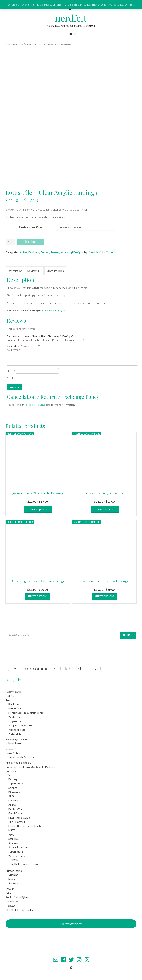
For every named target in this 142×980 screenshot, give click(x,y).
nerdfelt (71, 18)
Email (11, 378)
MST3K (13, 830)
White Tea (14, 717)
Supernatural (16, 852)
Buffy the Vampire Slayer (25, 864)
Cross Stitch (13, 753)
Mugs (12, 879)
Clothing (13, 875)
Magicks (13, 800)
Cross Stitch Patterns (21, 757)
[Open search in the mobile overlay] (71, 635)
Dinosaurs (14, 792)
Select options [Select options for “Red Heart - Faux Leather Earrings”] (104, 596)
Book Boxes (15, 743)
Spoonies (11, 749)
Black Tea (14, 704)
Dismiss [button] (129, 5)
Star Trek (14, 839)
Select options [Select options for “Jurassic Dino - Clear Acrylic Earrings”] (38, 509)
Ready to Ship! (14, 692)
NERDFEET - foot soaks (19, 910)
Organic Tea (15, 721)
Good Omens (16, 813)
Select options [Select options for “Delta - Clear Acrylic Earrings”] (105, 509)
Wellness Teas (17, 730)
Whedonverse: (17, 856)
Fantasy (45, 252)
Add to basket (31, 242)
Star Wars (14, 843)
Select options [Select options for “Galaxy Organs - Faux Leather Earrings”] (38, 596)
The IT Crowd (17, 822)
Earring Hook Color (31, 227)
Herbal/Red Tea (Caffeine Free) (26, 713)
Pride (9, 893)
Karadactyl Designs (72, 252)
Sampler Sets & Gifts (20, 725)
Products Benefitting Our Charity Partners (30, 767)
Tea (8, 700)
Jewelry (55, 252)
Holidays (10, 906)
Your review (15, 350)
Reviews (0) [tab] (34, 271)
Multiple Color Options (102, 252)
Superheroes (16, 783)
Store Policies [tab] (55, 271)
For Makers (12, 901)
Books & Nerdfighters (18, 897)
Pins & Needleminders (18, 763)
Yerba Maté (15, 734)
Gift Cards (12, 696)
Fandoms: (18, 44)
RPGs (12, 796)
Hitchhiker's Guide (19, 817)
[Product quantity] (10, 242)
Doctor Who (15, 809)
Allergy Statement (71, 924)
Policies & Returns (35, 405)
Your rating (14, 346)
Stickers (13, 883)
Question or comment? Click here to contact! (55, 668)
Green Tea (15, 708)
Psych (12, 835)
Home (9, 44)
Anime (28, 44)
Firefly (15, 860)
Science (13, 788)
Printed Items (14, 871)
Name (11, 371)
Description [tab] (15, 271)
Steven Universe (18, 847)
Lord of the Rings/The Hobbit (25, 826)
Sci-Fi (11, 775)
